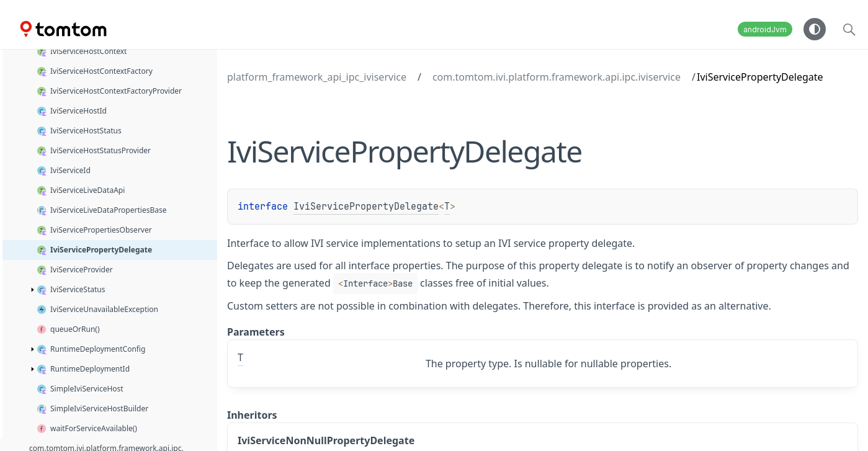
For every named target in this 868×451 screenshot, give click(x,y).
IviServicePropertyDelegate (366, 207)
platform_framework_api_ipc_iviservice (317, 77)
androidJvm (765, 29)
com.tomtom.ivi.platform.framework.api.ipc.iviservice (557, 77)
